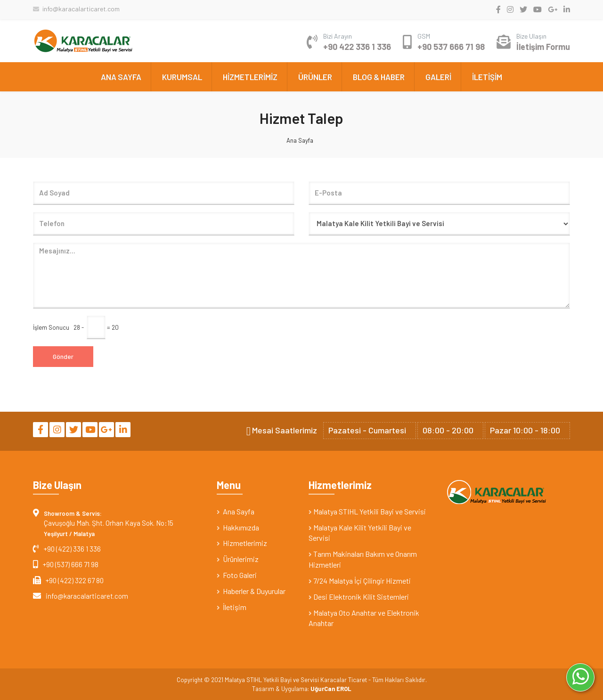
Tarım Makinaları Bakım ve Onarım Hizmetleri (363, 559)
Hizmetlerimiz (242, 543)
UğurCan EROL (331, 689)
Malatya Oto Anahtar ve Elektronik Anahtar (364, 618)
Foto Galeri (237, 575)
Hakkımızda (238, 527)
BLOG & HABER (379, 77)
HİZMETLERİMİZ (250, 77)
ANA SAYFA (121, 77)
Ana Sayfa (300, 141)
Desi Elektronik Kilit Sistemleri (359, 597)
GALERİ (438, 77)
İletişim (232, 607)
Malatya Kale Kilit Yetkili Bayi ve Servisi (360, 533)
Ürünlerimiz (238, 559)
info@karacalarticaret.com (76, 9)
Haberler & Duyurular (251, 591)
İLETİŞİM (487, 77)
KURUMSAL (182, 77)
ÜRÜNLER (315, 77)
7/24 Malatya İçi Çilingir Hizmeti (360, 581)
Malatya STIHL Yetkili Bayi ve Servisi (367, 511)
